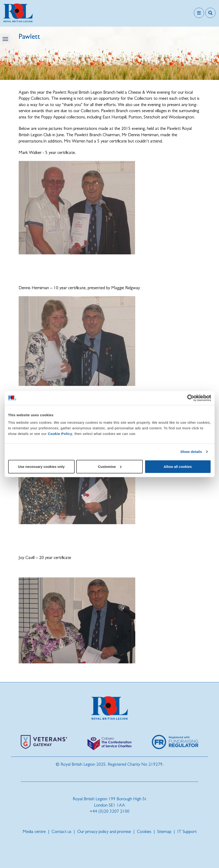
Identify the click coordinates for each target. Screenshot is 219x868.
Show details (191, 452)
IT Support (187, 831)
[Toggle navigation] (199, 13)
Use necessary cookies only (41, 466)
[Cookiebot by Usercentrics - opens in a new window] (191, 398)
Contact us (61, 831)
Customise (110, 466)
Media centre (34, 831)
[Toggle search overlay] (210, 13)
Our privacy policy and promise (104, 831)
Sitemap (164, 831)
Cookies (144, 831)
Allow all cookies (178, 466)
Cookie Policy (60, 433)
